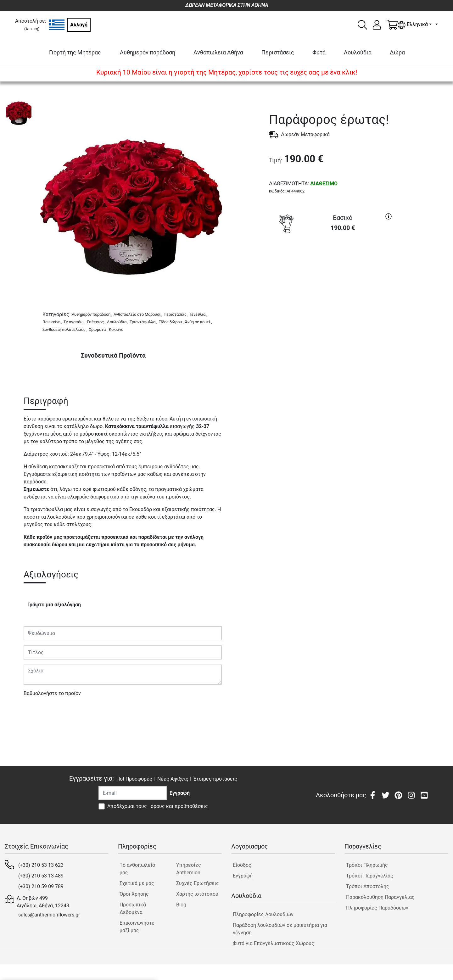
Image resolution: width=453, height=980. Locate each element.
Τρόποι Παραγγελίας (370, 876)
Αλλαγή (79, 25)
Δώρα (397, 52)
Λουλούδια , (118, 322)
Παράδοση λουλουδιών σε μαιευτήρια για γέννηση (280, 929)
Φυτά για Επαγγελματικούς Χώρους (274, 943)
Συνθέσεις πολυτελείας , (65, 329)
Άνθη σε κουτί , (199, 322)
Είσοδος (242, 865)
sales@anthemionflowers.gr (49, 915)
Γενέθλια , (199, 314)
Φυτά (319, 52)
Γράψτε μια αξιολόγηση (54, 605)
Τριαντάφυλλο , (143, 322)
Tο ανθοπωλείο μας (137, 869)
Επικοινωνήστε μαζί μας (137, 927)
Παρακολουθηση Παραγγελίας (380, 897)
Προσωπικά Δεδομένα (133, 908)
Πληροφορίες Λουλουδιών (263, 914)
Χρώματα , (98, 329)
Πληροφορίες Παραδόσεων (377, 908)
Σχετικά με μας (137, 883)
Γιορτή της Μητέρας (75, 52)
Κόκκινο (116, 329)
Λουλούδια (358, 52)
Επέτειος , (96, 322)
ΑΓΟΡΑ (332, 260)
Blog (181, 905)
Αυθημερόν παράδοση (148, 52)
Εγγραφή (243, 876)
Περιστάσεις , (176, 314)
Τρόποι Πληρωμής (367, 865)
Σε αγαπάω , (75, 322)
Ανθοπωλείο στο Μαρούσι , (138, 314)
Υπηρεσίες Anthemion (189, 869)
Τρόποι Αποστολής (368, 886)
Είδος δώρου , (171, 322)
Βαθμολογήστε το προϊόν (52, 693)
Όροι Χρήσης (134, 894)
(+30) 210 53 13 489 (41, 876)
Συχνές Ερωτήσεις (198, 883)
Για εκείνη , (52, 322)
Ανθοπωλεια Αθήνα (218, 52)
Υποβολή (37, 712)
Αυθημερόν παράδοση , (92, 314)
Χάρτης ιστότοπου (197, 894)
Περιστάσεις (278, 52)
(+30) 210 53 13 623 (41, 865)
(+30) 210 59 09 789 (41, 886)
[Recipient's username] (133, 793)
